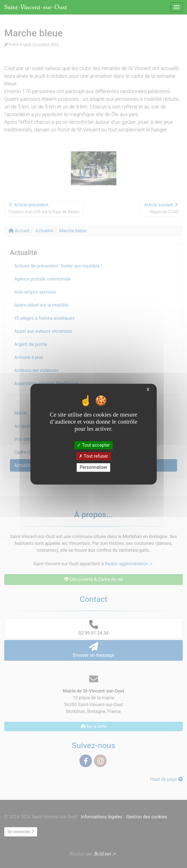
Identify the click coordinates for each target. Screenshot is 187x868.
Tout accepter (93, 445)
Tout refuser (93, 456)
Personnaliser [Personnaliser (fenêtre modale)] (94, 468)
